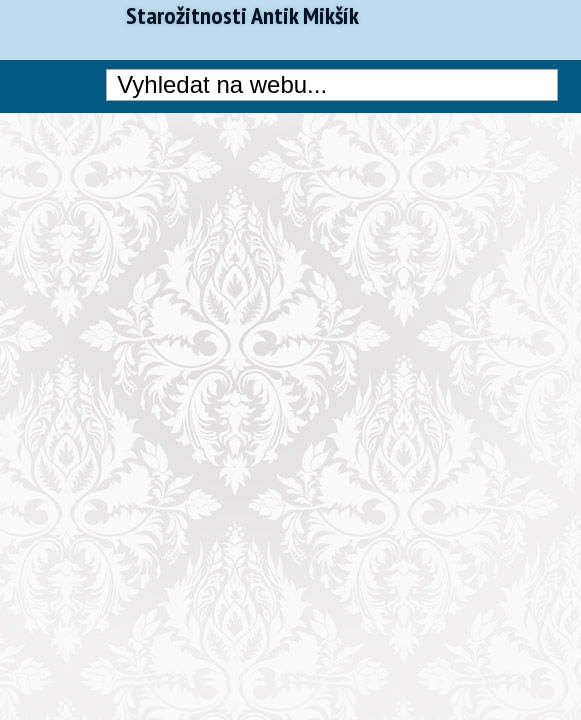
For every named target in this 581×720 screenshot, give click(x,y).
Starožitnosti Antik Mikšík (242, 16)
